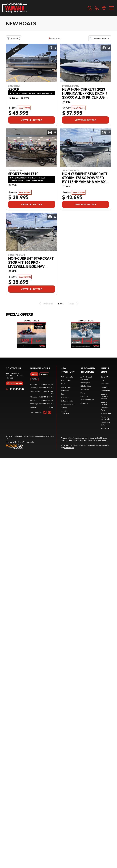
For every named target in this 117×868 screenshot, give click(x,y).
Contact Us (105, 377)
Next (74, 304)
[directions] (104, 8)
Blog (103, 380)
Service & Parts (105, 409)
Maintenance (106, 413)
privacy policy (104, 445)
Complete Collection (65, 412)
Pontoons (65, 397)
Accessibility (106, 428)
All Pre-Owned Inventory (86, 378)
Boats (63, 394)
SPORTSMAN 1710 (23, 174)
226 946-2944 (15, 389)
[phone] (97, 8)
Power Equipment (68, 404)
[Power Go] (31, 447)
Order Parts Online (106, 424)
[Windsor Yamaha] (15, 8)
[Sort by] (100, 38)
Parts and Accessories (106, 418)
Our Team (105, 384)
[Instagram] (50, 412)
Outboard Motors (68, 401)
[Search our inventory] (90, 8)
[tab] (34, 374)
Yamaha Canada (104, 403)
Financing (84, 403)
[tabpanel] (42, 396)
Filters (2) (14, 38)
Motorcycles (66, 380)
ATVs (63, 384)
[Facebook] (45, 412)
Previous (45, 304)
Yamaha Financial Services (104, 396)
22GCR (14, 89)
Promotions (106, 391)
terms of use (69, 448)
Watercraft (65, 391)
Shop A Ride (22, 442)
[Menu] (111, 8)
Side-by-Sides (66, 387)
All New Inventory (68, 377)
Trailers (64, 408)
